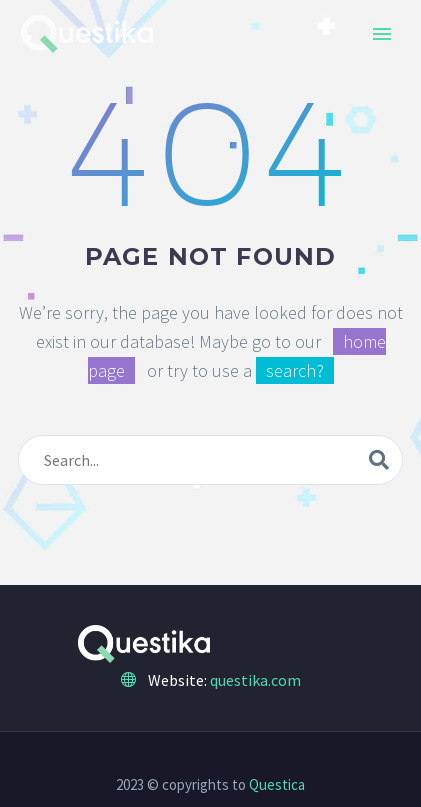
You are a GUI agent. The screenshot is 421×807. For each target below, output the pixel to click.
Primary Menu (382, 34)
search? (295, 370)
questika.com (255, 680)
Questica (277, 784)
